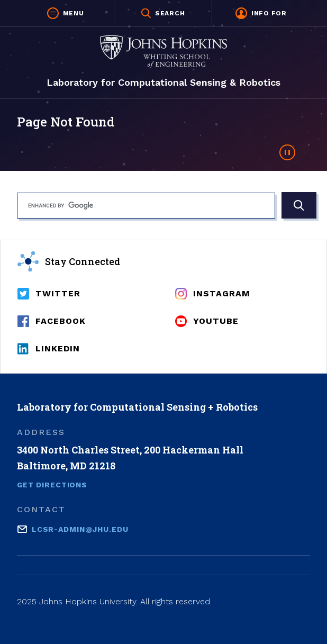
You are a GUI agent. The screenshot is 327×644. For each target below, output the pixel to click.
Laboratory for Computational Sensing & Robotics (163, 82)
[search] (146, 206)
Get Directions (52, 485)
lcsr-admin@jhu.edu (80, 528)
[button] (66, 13)
